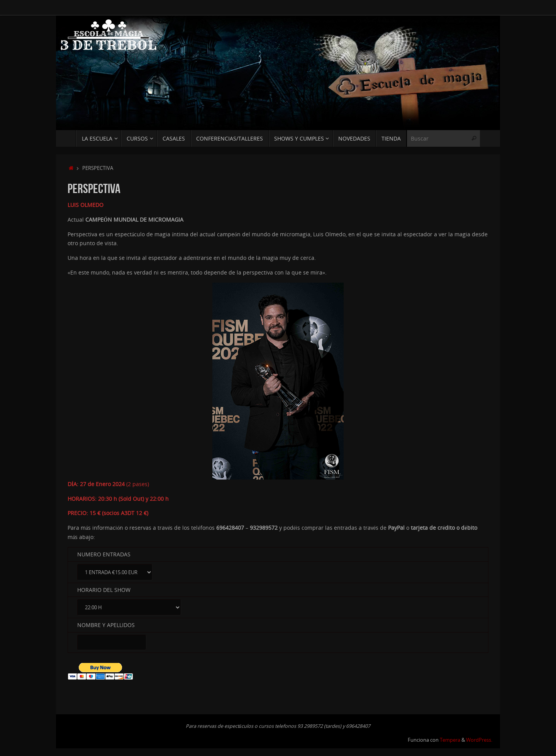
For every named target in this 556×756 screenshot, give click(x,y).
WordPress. (479, 740)
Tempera (450, 740)
